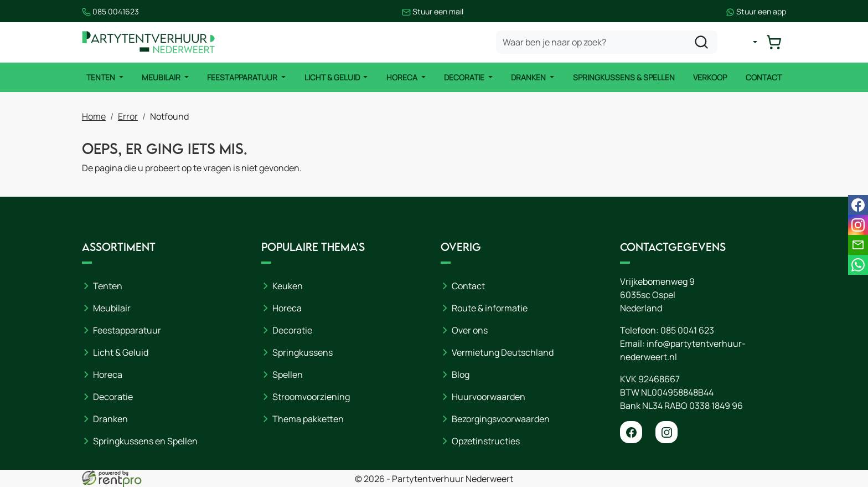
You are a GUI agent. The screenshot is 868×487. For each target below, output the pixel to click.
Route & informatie (490, 308)
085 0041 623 (687, 330)
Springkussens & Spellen (624, 77)
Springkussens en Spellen (145, 441)
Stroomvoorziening (311, 397)
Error (128, 116)
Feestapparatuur (243, 77)
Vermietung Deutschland (503, 352)
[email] (858, 245)
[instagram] (666, 432)
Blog (461, 375)
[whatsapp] (858, 265)
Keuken (288, 286)
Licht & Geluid (333, 77)
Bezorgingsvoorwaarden (501, 419)
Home (94, 116)
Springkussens (303, 352)
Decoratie (465, 77)
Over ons (470, 330)
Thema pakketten (308, 419)
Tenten (102, 77)
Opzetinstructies (486, 441)
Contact (764, 77)
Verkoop (710, 77)
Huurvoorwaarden (489, 397)
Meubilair (162, 77)
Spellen (288, 375)
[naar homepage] (148, 42)
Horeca (403, 77)
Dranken (529, 77)
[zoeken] (701, 42)
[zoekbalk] (607, 42)
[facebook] (631, 432)
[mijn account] (746, 42)
